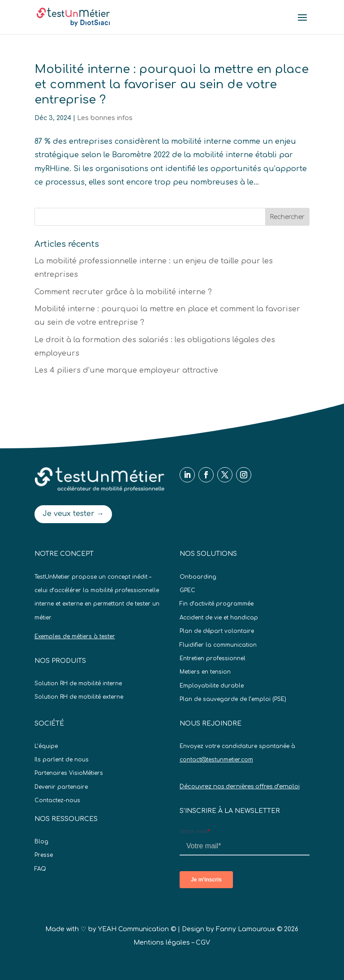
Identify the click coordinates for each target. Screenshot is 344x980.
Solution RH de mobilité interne (78, 683)
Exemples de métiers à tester (75, 636)
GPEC (187, 590)
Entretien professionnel (213, 658)
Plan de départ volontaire (217, 631)
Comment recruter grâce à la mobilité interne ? (123, 292)
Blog (41, 842)
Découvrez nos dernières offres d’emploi (240, 787)
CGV (203, 943)
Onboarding (198, 577)
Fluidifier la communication (218, 645)
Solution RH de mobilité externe (79, 697)
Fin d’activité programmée (217, 604)
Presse (44, 855)
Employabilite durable (212, 686)
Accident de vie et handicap (219, 618)
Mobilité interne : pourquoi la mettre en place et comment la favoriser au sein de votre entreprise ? (172, 84)
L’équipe (46, 746)
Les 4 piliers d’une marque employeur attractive (126, 370)
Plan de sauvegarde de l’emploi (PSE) (233, 699)
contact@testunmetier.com (216, 760)
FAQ (40, 869)
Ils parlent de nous (62, 760)
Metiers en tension (205, 672)
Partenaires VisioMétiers (69, 773)
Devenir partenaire (61, 787)
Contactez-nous (57, 800)
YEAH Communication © (137, 929)
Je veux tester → (73, 514)
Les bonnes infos (105, 118)
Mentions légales (162, 943)
